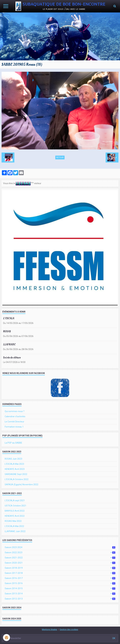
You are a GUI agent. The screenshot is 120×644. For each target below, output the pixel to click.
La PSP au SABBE (13, 443)
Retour (60, 157)
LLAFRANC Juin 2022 (15, 531)
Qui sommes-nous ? (15, 411)
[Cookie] (7, 638)
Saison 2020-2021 (60, 563)
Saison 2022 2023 (60, 552)
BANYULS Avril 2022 (15, 511)
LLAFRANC (9, 344)
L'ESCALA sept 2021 (15, 501)
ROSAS (7, 331)
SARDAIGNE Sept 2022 (16, 474)
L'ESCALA (9, 318)
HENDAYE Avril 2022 (15, 516)
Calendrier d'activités (15, 416)
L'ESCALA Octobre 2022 (17, 479)
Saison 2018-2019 (60, 568)
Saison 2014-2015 (60, 588)
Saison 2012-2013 (60, 599)
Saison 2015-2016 (60, 583)
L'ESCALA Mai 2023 (14, 464)
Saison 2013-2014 (60, 594)
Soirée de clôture (12, 357)
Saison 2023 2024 (60, 547)
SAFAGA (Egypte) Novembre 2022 (21, 484)
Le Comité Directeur (14, 422)
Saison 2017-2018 (60, 573)
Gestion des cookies (69, 629)
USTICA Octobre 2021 (15, 506)
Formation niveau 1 (14, 427)
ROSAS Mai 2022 (13, 521)
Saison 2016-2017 (60, 578)
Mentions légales (50, 629)
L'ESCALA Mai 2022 (14, 526)
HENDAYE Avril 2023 (15, 469)
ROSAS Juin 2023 (13, 459)
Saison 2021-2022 (60, 558)
